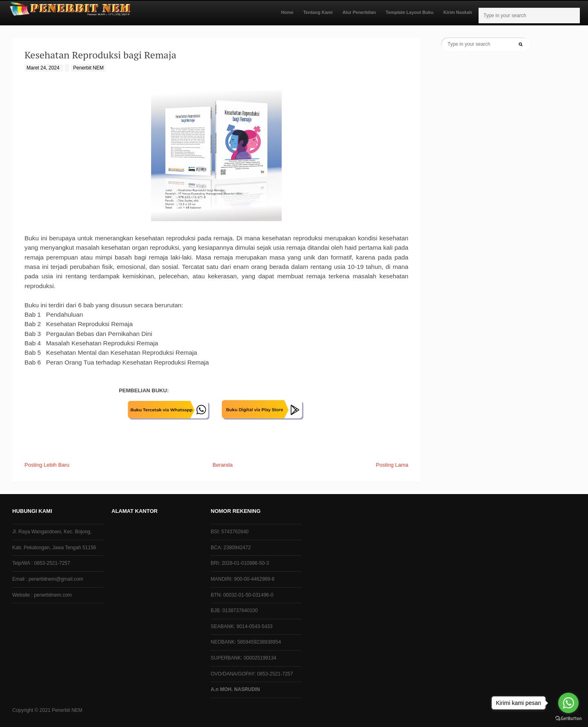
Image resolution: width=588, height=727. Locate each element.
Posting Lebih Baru (47, 465)
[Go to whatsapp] (568, 703)
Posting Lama (392, 465)
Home (287, 12)
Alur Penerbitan (359, 12)
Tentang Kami (318, 12)
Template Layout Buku (410, 12)
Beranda (223, 465)
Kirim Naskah (458, 12)
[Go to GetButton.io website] (568, 719)
